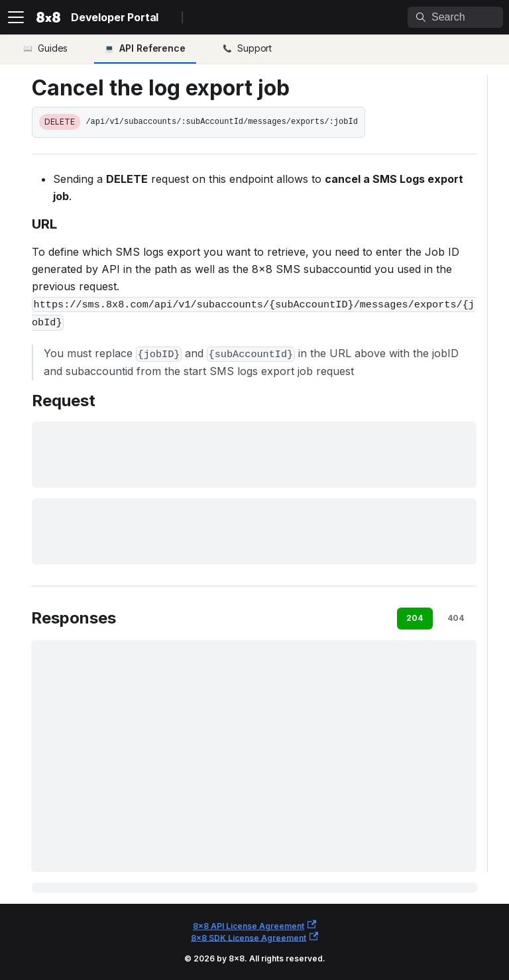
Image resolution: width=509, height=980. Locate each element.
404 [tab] (456, 618)
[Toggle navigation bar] (16, 17)
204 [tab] (415, 618)
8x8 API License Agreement (254, 925)
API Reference (152, 48)
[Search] (455, 17)
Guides (53, 48)
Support (254, 48)
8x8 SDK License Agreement (254, 937)
